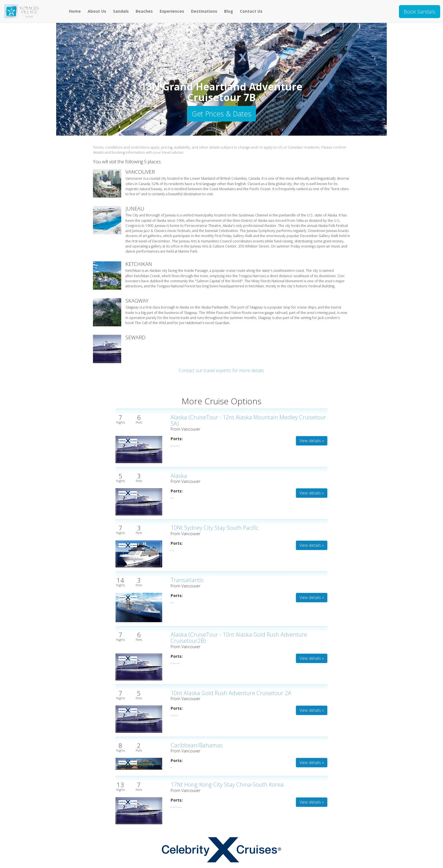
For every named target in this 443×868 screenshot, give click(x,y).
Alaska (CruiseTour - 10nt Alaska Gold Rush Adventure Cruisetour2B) (239, 638)
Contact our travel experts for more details (221, 370)
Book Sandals (420, 12)
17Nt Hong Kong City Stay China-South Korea (227, 785)
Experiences (172, 11)
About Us (97, 11)
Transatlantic (187, 580)
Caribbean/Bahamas (197, 745)
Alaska (179, 476)
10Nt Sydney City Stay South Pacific (215, 528)
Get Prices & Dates (221, 114)
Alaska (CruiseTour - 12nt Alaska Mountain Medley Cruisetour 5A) (248, 420)
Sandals (121, 11)
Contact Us (251, 11)
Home (75, 11)
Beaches (144, 11)
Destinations (204, 11)
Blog (229, 11)
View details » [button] (312, 441)
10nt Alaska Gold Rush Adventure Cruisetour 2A (231, 693)
